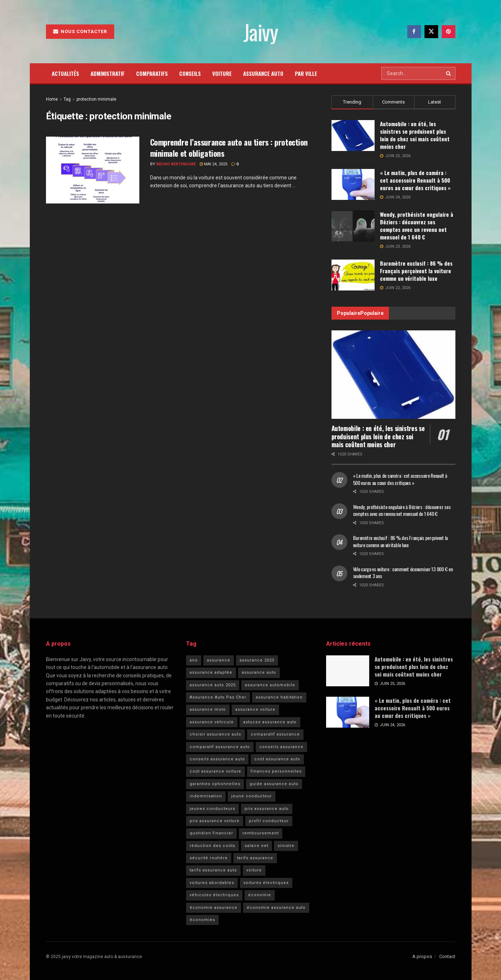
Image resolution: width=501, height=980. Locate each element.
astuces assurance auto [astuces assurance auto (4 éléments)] (270, 722)
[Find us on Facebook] (414, 32)
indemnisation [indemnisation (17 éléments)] (206, 796)
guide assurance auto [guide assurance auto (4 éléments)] (274, 784)
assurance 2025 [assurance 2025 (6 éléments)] (257, 660)
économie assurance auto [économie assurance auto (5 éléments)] (276, 908)
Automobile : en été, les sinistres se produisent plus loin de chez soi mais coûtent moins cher (415, 135)
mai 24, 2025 (214, 164)
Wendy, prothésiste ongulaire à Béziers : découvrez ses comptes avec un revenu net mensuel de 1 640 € (417, 226)
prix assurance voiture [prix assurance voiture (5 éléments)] (215, 821)
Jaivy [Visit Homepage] (261, 32)
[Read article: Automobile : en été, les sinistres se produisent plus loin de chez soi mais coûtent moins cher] (393, 375)
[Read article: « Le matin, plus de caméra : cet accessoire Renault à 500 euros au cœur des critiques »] (348, 712)
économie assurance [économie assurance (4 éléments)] (214, 908)
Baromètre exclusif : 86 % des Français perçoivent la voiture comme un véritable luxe (416, 271)
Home (52, 99)
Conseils (190, 73)
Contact (447, 956)
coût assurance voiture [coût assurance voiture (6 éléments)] (215, 771)
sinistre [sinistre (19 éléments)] (286, 846)
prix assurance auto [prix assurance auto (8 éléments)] (267, 809)
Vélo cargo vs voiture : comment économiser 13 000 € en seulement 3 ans (403, 573)
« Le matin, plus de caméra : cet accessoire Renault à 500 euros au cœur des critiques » (415, 180)
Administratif (108, 73)
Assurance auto (263, 73)
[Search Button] (449, 73)
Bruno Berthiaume (176, 164)
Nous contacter (80, 31)
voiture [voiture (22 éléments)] (254, 870)
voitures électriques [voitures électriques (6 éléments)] (266, 883)
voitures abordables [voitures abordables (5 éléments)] (212, 883)
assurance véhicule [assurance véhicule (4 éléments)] (212, 722)
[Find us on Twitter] (431, 32)
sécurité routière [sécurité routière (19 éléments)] (209, 858)
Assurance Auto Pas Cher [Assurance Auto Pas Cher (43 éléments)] (218, 697)
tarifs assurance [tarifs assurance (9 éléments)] (255, 858)
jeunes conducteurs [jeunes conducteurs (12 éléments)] (212, 809)
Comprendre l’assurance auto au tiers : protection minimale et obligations (229, 148)
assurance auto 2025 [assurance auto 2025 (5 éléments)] (213, 685)
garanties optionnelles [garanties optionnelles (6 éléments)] (215, 784)
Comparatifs (152, 73)
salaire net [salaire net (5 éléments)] (256, 846)
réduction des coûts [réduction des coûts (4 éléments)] (212, 846)
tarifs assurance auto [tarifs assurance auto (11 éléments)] (213, 870)
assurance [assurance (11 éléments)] (219, 660)
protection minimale (96, 99)
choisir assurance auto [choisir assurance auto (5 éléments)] (215, 734)
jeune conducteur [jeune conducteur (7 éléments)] (252, 796)
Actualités (65, 73)
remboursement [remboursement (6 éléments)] (261, 833)
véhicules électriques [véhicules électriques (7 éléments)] (214, 895)
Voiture (222, 73)
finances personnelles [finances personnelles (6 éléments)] (276, 771)
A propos (422, 956)
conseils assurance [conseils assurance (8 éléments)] (281, 747)
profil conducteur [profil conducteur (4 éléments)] (269, 821)
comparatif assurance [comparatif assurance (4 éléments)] (275, 734)
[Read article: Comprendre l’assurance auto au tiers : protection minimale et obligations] (93, 170)
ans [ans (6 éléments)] (194, 660)
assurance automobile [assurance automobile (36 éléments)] (270, 685)
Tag (67, 99)
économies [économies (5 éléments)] (202, 920)
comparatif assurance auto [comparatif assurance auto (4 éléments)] (220, 747)
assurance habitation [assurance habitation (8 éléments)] (279, 697)
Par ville (306, 73)
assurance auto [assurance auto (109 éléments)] (259, 672)
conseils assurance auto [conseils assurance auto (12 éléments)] (217, 759)
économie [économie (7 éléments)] (260, 895)
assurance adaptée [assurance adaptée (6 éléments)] (211, 672)
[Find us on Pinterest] (449, 32)
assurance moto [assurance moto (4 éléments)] (208, 709)
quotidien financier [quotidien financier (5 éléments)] (211, 833)
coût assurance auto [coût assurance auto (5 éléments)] (277, 759)
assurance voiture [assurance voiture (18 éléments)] (255, 709)
